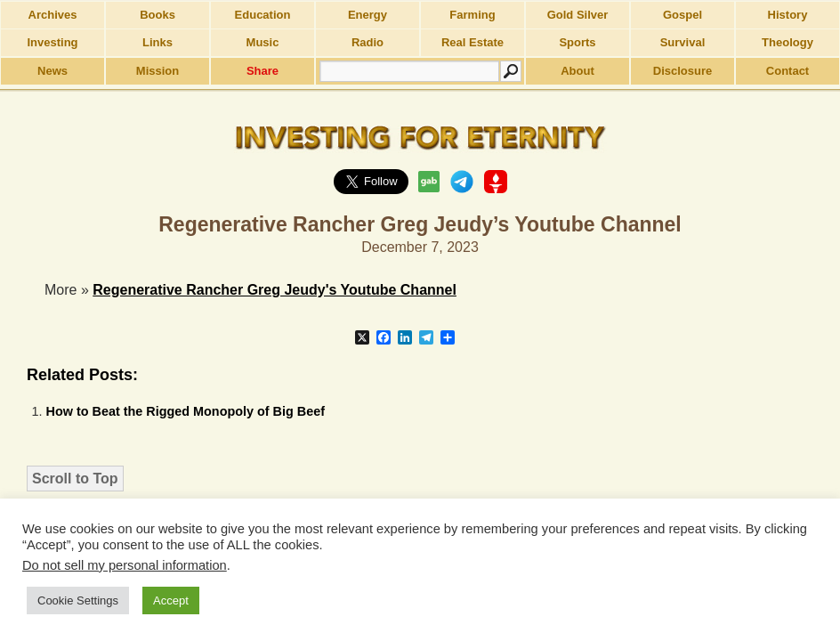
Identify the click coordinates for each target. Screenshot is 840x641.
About (577, 71)
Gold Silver (578, 15)
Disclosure (682, 71)
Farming (472, 15)
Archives (53, 15)
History (788, 15)
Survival (683, 42)
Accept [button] (171, 600)
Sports (577, 42)
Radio (367, 42)
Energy (367, 15)
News (52, 71)
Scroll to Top (75, 479)
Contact (787, 71)
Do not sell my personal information (125, 565)
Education (263, 15)
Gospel (682, 15)
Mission (157, 71)
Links (157, 42)
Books (157, 15)
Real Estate (472, 42)
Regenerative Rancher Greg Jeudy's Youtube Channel (275, 290)
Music (263, 42)
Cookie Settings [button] (78, 600)
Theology (787, 42)
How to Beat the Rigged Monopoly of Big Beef (186, 411)
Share (262, 71)
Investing (52, 42)
